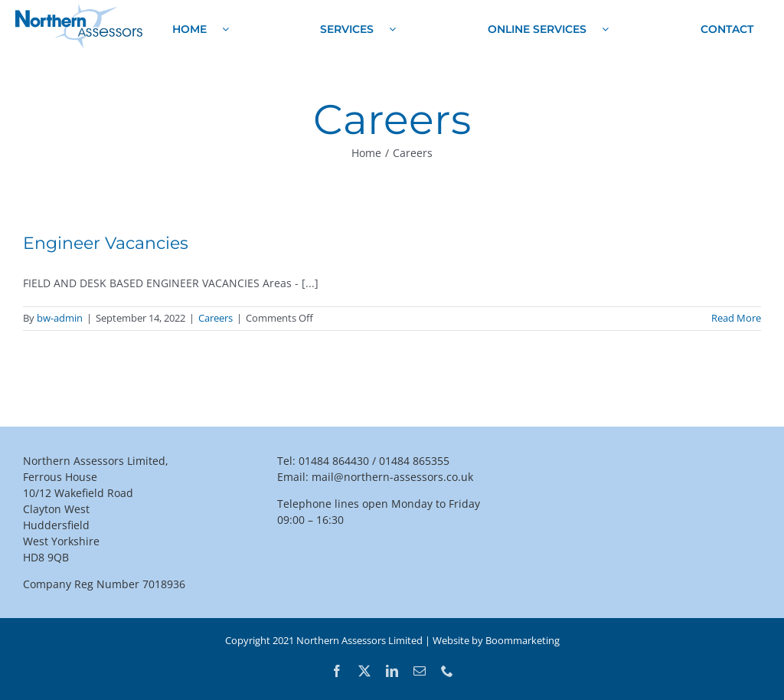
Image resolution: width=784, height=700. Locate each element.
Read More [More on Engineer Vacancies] (736, 318)
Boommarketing (523, 640)
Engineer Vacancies (106, 243)
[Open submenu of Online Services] (605, 29)
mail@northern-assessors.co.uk (392, 477)
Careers (216, 318)
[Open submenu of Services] (392, 29)
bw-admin (60, 318)
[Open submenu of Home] (225, 29)
